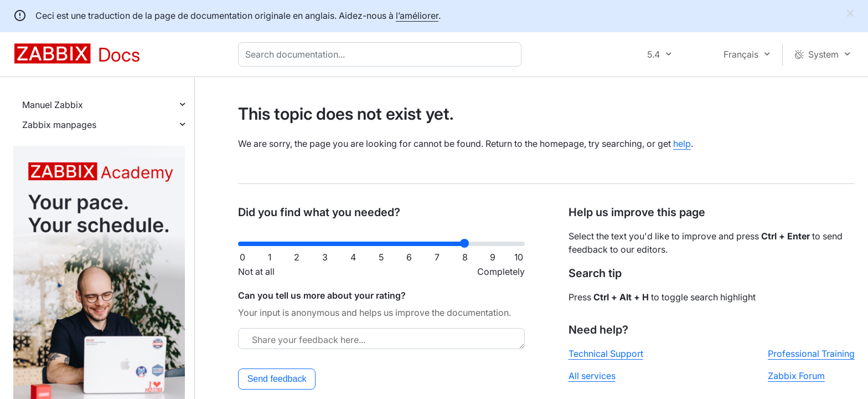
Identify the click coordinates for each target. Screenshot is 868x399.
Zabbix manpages (59, 125)
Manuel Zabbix (53, 105)
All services (592, 376)
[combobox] (382, 54)
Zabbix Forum (796, 376)
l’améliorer (417, 16)
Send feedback (277, 379)
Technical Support (606, 354)
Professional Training (811, 354)
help (682, 144)
